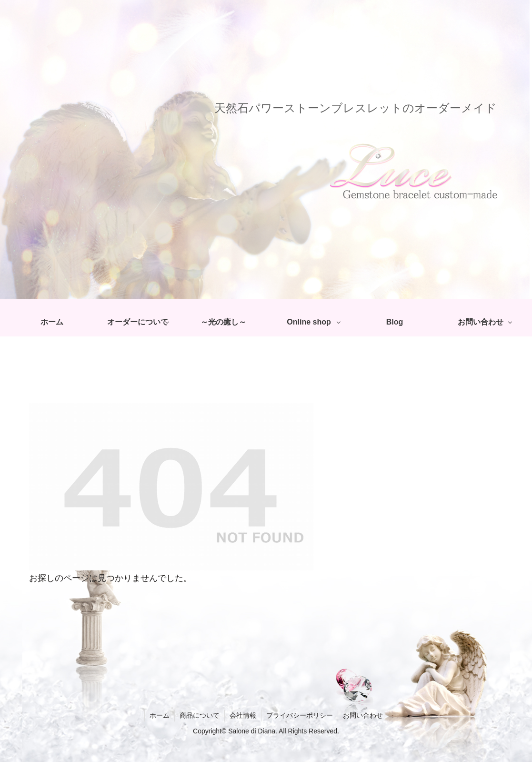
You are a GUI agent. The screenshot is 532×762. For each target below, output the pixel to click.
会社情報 (243, 715)
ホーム (160, 715)
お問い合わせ (363, 715)
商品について (200, 715)
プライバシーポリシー (300, 715)
